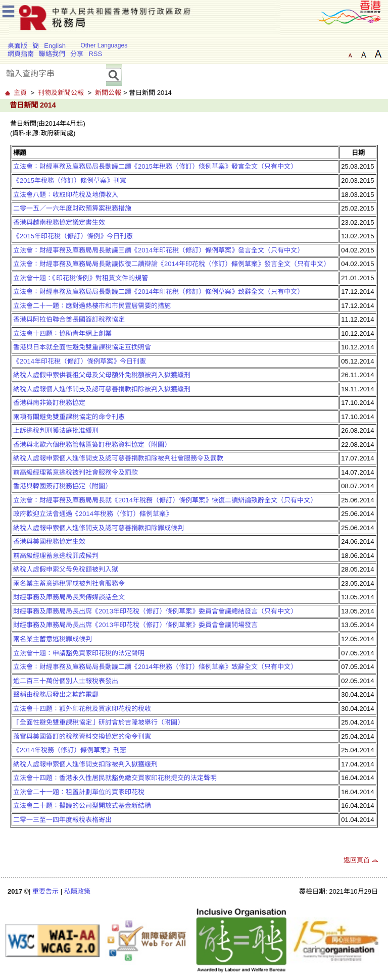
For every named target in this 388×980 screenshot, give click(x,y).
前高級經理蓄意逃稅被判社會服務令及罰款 (76, 472)
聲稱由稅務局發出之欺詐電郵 (56, 694)
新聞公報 (108, 93)
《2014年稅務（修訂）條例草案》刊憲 (70, 750)
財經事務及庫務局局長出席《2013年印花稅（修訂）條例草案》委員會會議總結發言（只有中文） (155, 611)
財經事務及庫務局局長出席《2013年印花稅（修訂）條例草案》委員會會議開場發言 (135, 625)
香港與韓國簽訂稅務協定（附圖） (62, 486)
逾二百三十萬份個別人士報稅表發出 (66, 681)
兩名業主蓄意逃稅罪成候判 (53, 639)
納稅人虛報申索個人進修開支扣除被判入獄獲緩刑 (85, 764)
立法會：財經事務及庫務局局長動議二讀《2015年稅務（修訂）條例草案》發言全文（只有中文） (155, 166)
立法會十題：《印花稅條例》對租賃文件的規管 (81, 278)
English (55, 46)
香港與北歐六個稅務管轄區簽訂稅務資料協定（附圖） (92, 445)
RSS (95, 54)
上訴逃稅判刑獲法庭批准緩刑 (56, 430)
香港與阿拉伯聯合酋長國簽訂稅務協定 (69, 319)
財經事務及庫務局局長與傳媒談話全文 (69, 597)
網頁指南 (21, 54)
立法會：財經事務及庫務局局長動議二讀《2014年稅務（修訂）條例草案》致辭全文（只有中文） (155, 667)
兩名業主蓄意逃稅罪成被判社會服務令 (69, 583)
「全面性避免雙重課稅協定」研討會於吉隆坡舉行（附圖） (99, 722)
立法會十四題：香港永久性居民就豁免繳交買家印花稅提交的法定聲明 (115, 778)
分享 (77, 54)
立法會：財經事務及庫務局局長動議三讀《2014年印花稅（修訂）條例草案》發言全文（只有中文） (158, 250)
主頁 (20, 93)
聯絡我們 (52, 54)
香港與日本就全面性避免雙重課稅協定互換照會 (82, 347)
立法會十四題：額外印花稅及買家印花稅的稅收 (82, 709)
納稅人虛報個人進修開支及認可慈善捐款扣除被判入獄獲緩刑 (102, 389)
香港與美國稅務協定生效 (49, 541)
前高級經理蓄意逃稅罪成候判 (56, 556)
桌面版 (17, 46)
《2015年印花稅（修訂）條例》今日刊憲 (73, 236)
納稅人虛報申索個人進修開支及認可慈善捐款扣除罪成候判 (99, 528)
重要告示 (45, 891)
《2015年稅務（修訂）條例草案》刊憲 (70, 180)
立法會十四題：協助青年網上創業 (62, 333)
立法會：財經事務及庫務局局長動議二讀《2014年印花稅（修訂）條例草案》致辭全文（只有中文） (158, 292)
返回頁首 (357, 860)
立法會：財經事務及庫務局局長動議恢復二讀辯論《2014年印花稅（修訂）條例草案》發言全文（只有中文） (172, 264)
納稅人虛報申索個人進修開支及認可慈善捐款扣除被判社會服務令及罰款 (118, 458)
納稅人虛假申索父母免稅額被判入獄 (66, 569)
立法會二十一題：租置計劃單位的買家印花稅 (79, 792)
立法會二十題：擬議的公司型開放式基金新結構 (82, 806)
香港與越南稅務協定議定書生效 (59, 222)
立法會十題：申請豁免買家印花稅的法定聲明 (79, 653)
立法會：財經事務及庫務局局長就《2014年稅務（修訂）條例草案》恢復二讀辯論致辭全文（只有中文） (165, 500)
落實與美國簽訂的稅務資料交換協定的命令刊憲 (82, 736)
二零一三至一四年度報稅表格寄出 (62, 820)
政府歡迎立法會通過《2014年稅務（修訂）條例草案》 (93, 514)
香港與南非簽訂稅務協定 (49, 403)
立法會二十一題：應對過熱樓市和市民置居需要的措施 (92, 306)
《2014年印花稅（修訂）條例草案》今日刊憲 (80, 361)
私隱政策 (77, 891)
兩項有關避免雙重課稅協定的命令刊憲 (69, 417)
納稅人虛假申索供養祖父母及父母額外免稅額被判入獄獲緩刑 (102, 375)
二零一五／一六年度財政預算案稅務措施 (72, 208)
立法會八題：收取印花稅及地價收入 (66, 195)
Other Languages (104, 45)
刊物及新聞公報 (61, 93)
